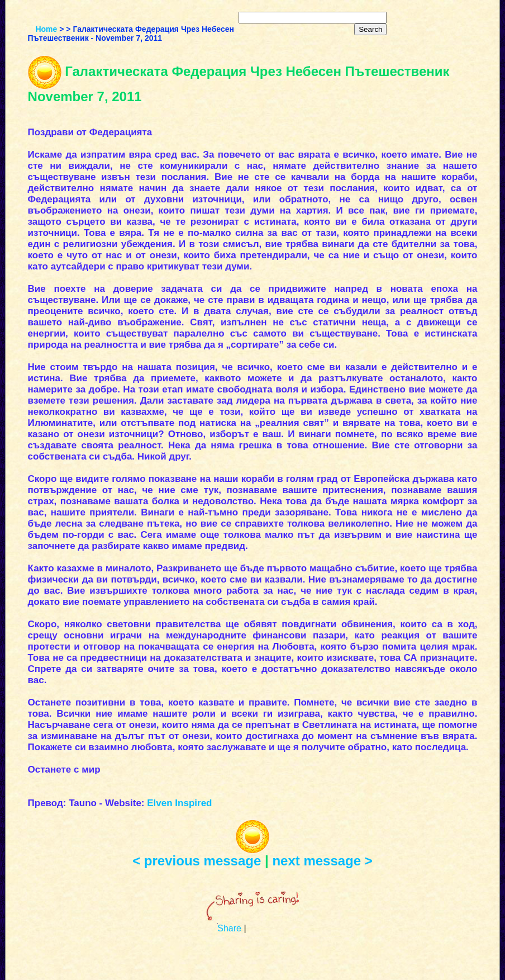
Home (46, 29)
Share (229, 928)
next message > (322, 861)
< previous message (199, 861)
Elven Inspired (179, 803)
